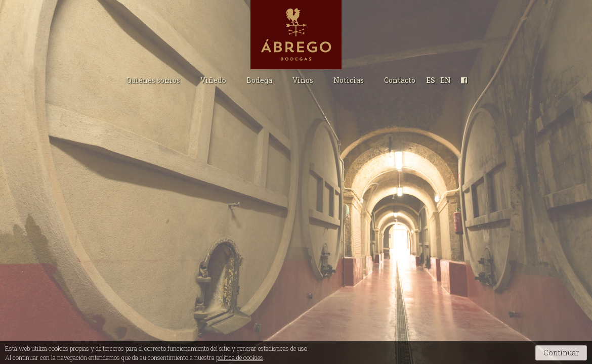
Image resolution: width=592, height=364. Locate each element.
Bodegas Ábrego (296, 35)
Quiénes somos (153, 80)
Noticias (349, 80)
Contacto (400, 80)
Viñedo (213, 80)
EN (446, 80)
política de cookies (240, 357)
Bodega (259, 80)
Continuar (561, 353)
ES (431, 80)
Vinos (303, 80)
